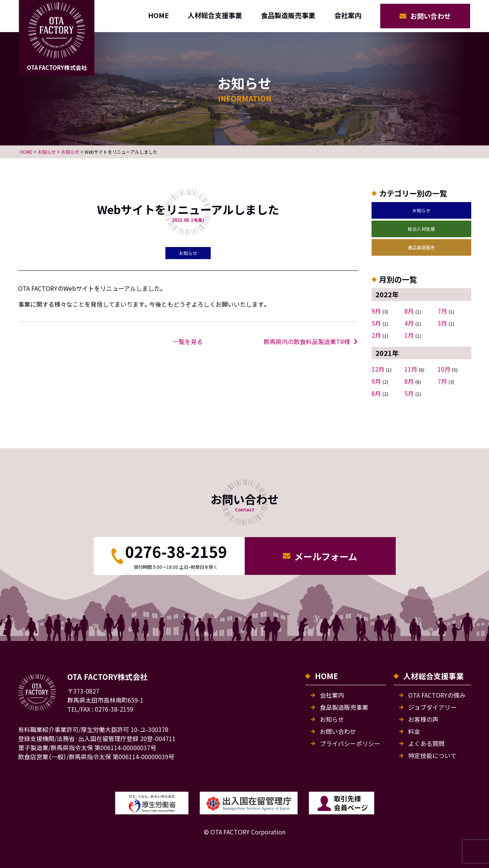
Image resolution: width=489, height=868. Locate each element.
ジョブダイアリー (432, 707)
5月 (376, 323)
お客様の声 (423, 719)
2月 (376, 335)
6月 (376, 393)
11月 (411, 369)
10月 (444, 369)
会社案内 (348, 15)
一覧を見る (188, 341)
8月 (409, 311)
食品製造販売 (421, 247)
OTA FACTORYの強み (437, 695)
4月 (409, 323)
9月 (376, 311)
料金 (414, 731)
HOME (158, 15)
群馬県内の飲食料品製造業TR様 (307, 341)
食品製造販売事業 (288, 15)
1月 (409, 335)
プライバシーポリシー (350, 743)
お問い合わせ (430, 16)
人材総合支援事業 (215, 15)
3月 (442, 323)
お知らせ (421, 210)
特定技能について (432, 755)
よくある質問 (426, 743)
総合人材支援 (421, 229)
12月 (378, 369)
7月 (442, 311)
